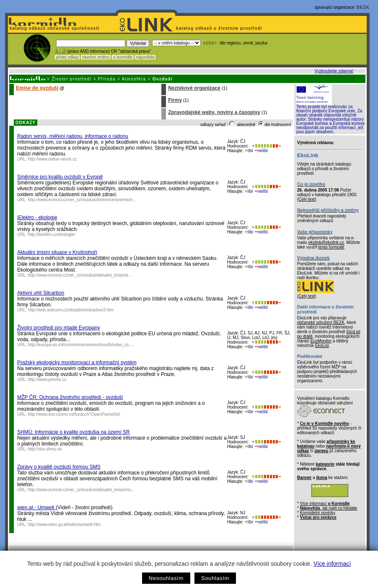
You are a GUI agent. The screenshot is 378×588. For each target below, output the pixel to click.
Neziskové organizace (194, 88)
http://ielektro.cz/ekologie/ (52, 234)
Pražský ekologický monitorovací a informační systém (77, 363)
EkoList (322, 346)
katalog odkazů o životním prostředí (220, 28)
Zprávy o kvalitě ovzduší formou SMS (59, 467)
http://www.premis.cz (47, 379)
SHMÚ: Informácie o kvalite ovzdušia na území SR (74, 432)
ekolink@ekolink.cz (326, 242)
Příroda (107, 79)
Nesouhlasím (166, 578)
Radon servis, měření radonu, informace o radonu (73, 136)
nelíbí (261, 151)
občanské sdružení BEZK (321, 322)
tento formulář (331, 247)
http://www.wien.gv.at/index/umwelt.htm (65, 525)
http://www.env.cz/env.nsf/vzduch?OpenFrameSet (74, 414)
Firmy (175, 100)
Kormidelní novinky (318, 513)
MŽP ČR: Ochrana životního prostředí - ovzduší (70, 397)
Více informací (332, 564)
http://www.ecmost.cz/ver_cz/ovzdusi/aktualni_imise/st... (80, 275)
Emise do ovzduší (37, 88)
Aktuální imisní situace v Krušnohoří (57, 252)
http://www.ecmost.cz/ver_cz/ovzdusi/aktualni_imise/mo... (81, 490)
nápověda (145, 57)
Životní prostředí (71, 79)
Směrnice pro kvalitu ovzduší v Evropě (60, 177)
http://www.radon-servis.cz (53, 159)
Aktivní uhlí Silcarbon (41, 293)
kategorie (325, 464)
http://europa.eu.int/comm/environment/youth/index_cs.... (81, 345)
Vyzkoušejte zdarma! (334, 71)
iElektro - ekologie (37, 218)
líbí (249, 151)
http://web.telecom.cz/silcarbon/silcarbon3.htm (71, 310)
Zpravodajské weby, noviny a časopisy (214, 112)
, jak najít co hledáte (329, 508)
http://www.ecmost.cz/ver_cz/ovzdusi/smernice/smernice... (82, 200)
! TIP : (60, 51)
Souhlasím (215, 578)
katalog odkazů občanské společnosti (54, 28)
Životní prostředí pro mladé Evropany (58, 328)
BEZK (363, 7)
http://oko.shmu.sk (45, 449)
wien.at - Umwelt (36, 508)
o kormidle (123, 57)
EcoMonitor (321, 341)
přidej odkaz (67, 57)
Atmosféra (134, 79)
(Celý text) (307, 199)
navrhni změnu (96, 57)
